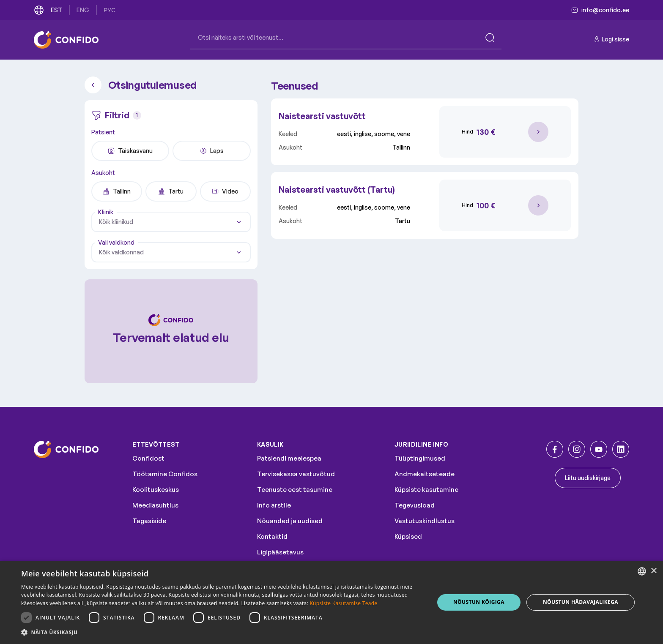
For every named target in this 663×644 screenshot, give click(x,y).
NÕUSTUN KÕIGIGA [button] (479, 602)
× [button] (653, 571)
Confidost (148, 458)
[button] (222, 633)
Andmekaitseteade (425, 474)
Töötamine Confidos (165, 474)
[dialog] (331, 602)
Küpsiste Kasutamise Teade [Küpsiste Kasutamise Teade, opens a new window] (343, 603)
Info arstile (274, 505)
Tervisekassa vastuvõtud (296, 474)
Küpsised (408, 536)
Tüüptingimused (420, 458)
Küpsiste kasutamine (426, 490)
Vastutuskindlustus (425, 521)
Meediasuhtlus (155, 505)
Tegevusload (415, 505)
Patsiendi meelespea (289, 458)
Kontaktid (272, 536)
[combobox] (171, 222)
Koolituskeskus (156, 490)
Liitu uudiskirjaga (588, 478)
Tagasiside (149, 521)
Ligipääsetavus (280, 552)
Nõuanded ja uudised (290, 521)
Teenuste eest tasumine (295, 490)
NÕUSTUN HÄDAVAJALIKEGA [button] (581, 602)
